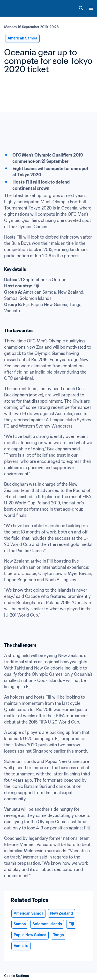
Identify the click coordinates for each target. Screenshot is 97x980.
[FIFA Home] (14, 8)
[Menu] (91, 8)
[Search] (81, 8)
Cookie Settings (17, 976)
